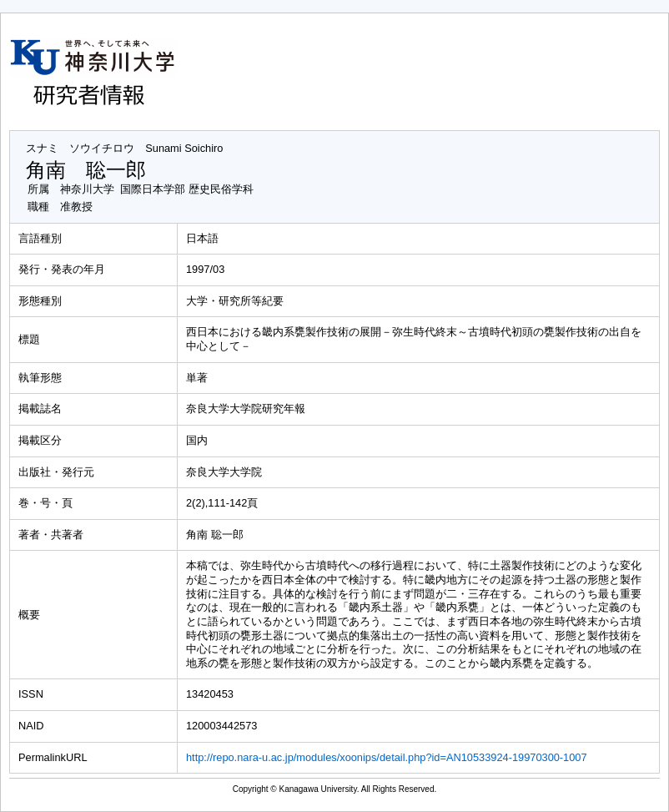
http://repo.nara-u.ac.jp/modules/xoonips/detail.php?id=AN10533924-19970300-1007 (387, 757)
